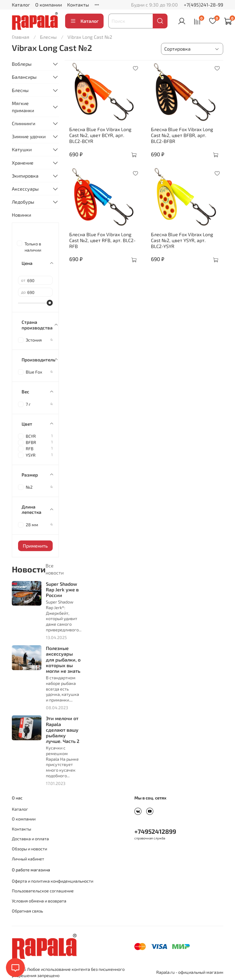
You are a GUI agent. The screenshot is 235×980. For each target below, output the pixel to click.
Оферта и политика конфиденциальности (53, 881)
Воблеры (22, 64)
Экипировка (25, 176)
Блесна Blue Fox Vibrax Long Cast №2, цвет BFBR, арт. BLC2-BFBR (182, 135)
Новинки (21, 215)
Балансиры (24, 77)
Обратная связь (27, 911)
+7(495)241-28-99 (203, 5)
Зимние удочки (29, 136)
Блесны (48, 37)
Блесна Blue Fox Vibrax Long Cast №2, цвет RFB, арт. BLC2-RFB (102, 240)
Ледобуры (23, 202)
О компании (49, 5)
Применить (35, 546)
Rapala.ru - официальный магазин (190, 972)
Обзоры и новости (29, 849)
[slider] (50, 303)
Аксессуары (25, 189)
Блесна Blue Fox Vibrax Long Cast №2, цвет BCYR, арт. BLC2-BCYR (100, 135)
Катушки (22, 149)
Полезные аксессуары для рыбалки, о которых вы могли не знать (63, 659)
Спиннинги (24, 123)
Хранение (23, 163)
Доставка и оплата (30, 839)
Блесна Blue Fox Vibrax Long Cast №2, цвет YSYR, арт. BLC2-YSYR (182, 240)
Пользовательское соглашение (43, 891)
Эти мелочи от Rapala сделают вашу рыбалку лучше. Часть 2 (63, 730)
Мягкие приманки (23, 107)
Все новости (55, 569)
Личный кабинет (28, 859)
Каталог (21, 5)
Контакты (78, 5)
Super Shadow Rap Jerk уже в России (62, 589)
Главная (21, 37)
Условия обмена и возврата (39, 901)
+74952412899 (155, 831)
